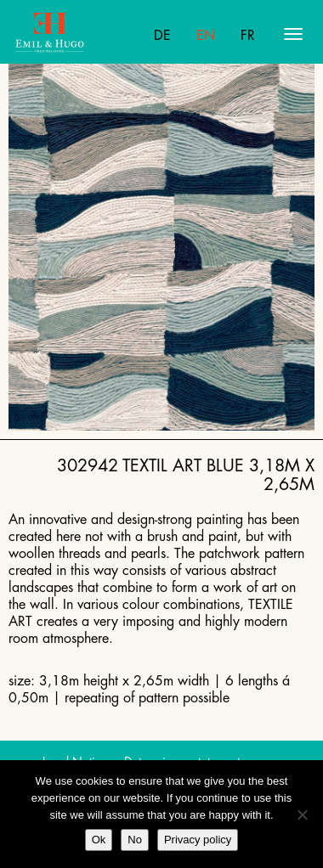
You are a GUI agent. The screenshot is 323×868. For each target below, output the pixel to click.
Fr (248, 36)
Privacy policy (198, 840)
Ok (99, 840)
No (135, 840)
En (206, 36)
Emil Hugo (81, 34)
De (162, 36)
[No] (302, 814)
